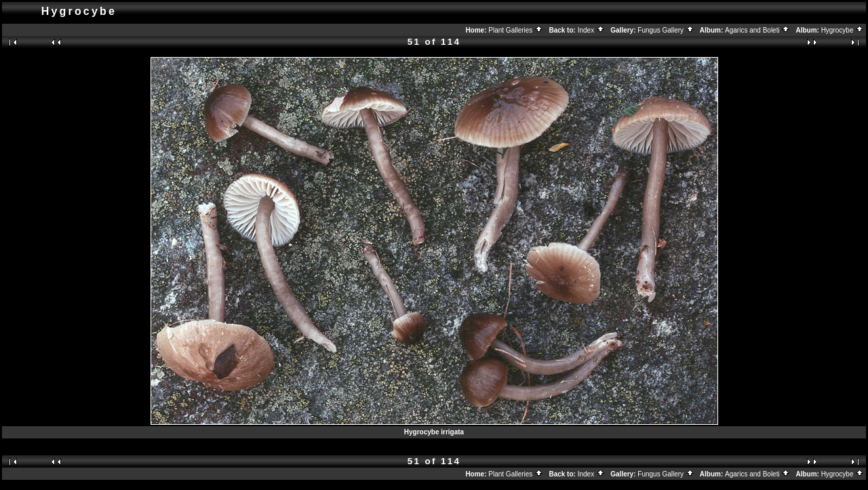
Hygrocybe (843, 30)
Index (591, 30)
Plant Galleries (516, 30)
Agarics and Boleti (757, 30)
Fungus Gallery (666, 30)
